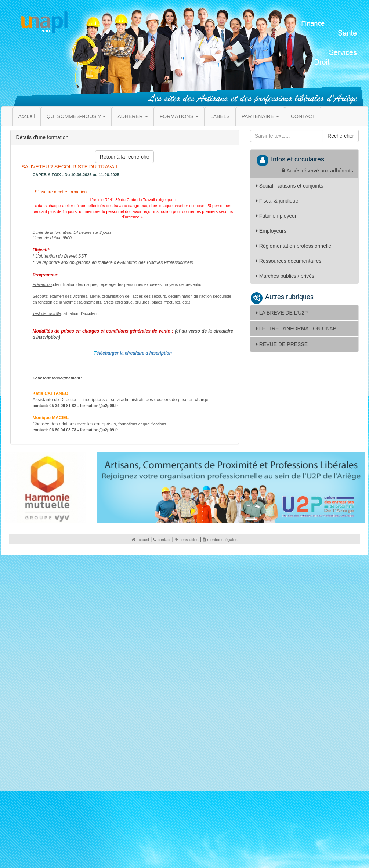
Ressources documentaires (289, 261)
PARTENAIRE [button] (260, 116)
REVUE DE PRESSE (282, 344)
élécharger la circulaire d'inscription (134, 353)
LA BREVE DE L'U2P (282, 313)
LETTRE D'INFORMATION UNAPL (298, 328)
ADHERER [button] (133, 116)
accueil (140, 540)
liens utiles (187, 540)
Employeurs (271, 231)
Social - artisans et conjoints (290, 186)
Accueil (27, 116)
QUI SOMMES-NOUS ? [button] (76, 116)
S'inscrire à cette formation (60, 192)
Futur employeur (276, 216)
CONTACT (303, 116)
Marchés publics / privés (285, 276)
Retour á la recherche (125, 157)
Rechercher (341, 136)
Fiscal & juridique (277, 201)
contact (162, 540)
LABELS (220, 116)
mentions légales (220, 540)
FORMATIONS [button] (179, 116)
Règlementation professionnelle (294, 246)
